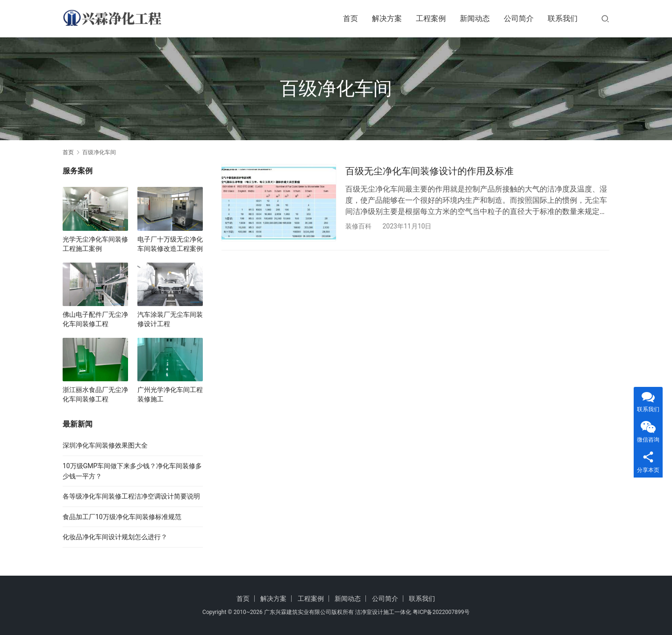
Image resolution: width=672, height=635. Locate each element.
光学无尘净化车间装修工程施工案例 (95, 244)
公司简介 (519, 18)
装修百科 (358, 226)
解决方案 (387, 18)
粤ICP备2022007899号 (441, 612)
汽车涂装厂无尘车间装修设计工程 (170, 319)
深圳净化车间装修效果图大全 (105, 445)
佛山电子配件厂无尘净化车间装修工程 (95, 319)
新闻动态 (475, 18)
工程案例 (431, 18)
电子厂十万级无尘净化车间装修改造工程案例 (170, 244)
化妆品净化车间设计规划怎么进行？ (115, 537)
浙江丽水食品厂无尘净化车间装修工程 (95, 394)
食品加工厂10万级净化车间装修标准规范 (122, 517)
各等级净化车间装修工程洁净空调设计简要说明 (131, 496)
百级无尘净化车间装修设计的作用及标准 (429, 171)
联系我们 (563, 18)
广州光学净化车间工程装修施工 (170, 394)
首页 (350, 18)
